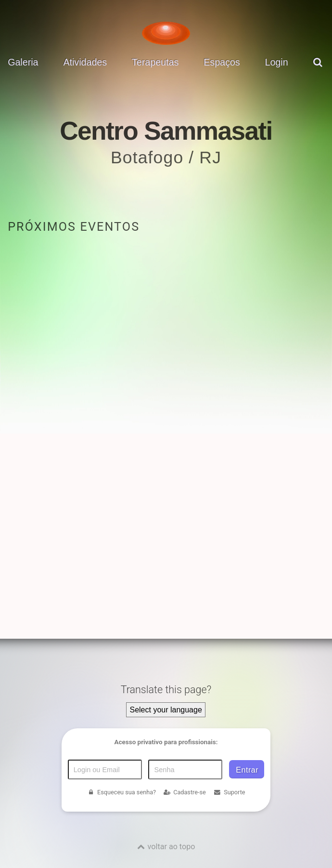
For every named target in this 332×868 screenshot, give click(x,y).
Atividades (85, 62)
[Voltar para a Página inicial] (166, 33)
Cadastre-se (185, 792)
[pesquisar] (319, 69)
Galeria (23, 62)
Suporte (230, 792)
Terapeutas (155, 62)
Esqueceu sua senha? (121, 792)
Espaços (222, 62)
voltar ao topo (172, 847)
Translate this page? (166, 690)
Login (276, 62)
